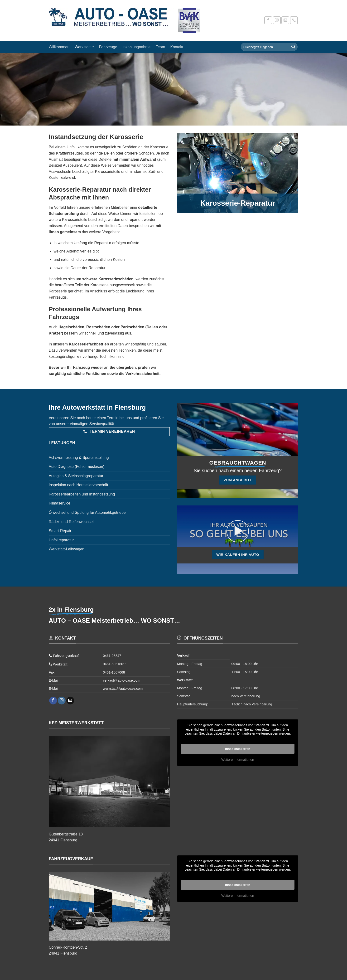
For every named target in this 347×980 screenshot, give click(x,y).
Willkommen (59, 47)
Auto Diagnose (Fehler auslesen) (77, 467)
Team (160, 47)
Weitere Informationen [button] (238, 760)
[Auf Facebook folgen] (268, 20)
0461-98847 (112, 656)
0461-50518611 (115, 664)
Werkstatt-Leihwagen (67, 549)
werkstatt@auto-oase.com (123, 689)
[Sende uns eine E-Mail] (285, 20)
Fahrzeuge (108, 47)
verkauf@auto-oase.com (122, 680)
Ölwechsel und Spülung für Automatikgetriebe (87, 512)
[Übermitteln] (293, 47)
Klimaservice (60, 503)
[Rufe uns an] (294, 20)
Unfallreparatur (61, 540)
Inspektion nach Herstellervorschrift (78, 485)
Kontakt (177, 47)
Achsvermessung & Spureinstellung (79, 458)
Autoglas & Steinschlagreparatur (76, 476)
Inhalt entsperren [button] (238, 749)
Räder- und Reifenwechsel (71, 522)
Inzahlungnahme (136, 47)
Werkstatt (84, 47)
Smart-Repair (60, 531)
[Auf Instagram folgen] (277, 20)
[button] (238, 531)
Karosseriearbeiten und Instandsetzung (82, 494)
